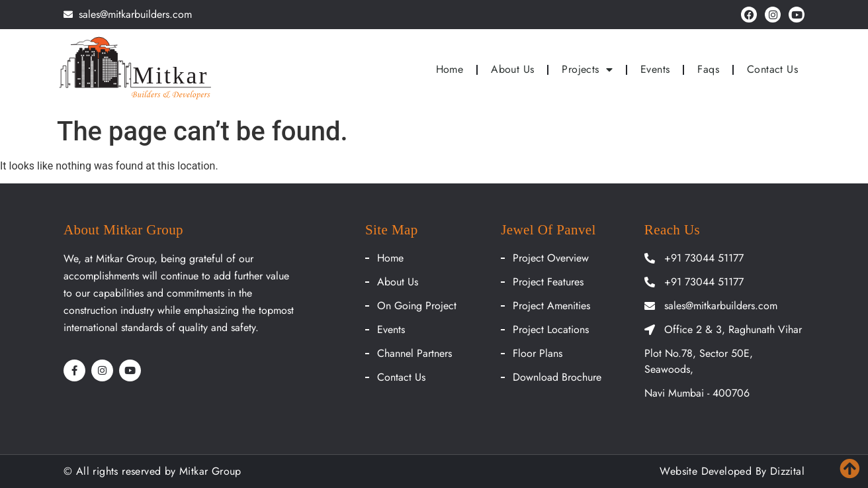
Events (655, 69)
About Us (512, 69)
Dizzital (787, 471)
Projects (587, 70)
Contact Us (772, 69)
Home (450, 69)
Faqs (708, 69)
